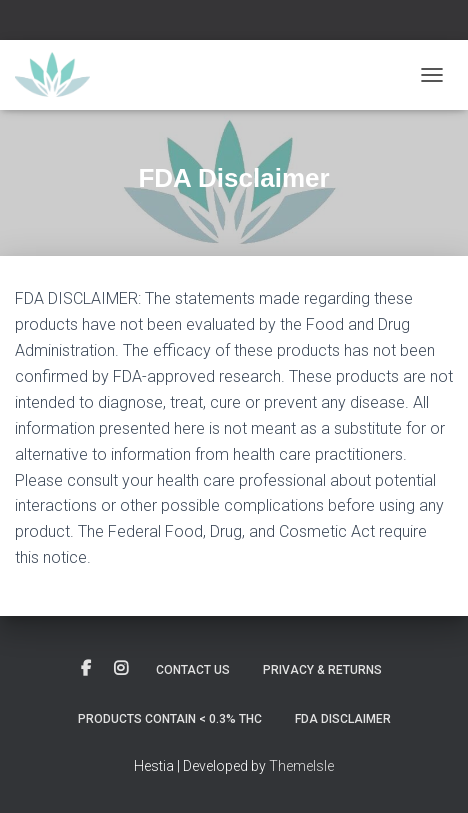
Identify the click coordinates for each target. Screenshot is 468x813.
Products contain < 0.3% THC (170, 719)
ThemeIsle (301, 766)
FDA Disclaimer (343, 719)
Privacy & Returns (322, 670)
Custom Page (86, 669)
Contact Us (193, 670)
